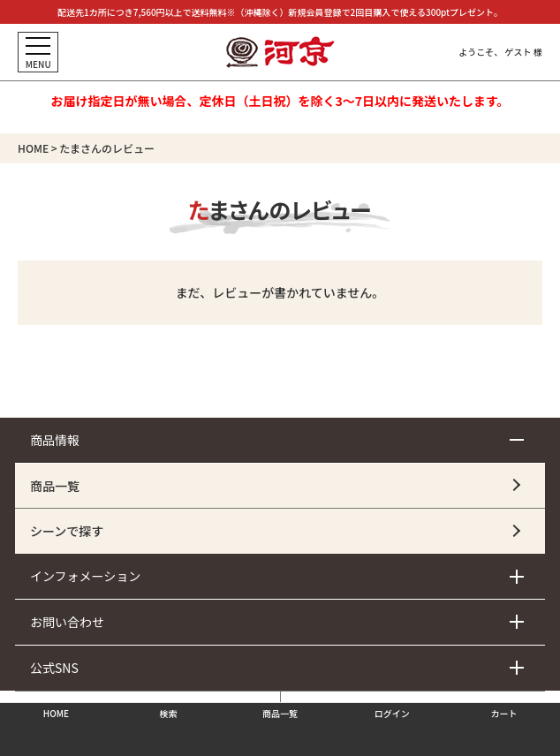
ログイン (392, 713)
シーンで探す (67, 531)
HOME (33, 148)
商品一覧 (55, 486)
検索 (168, 713)
